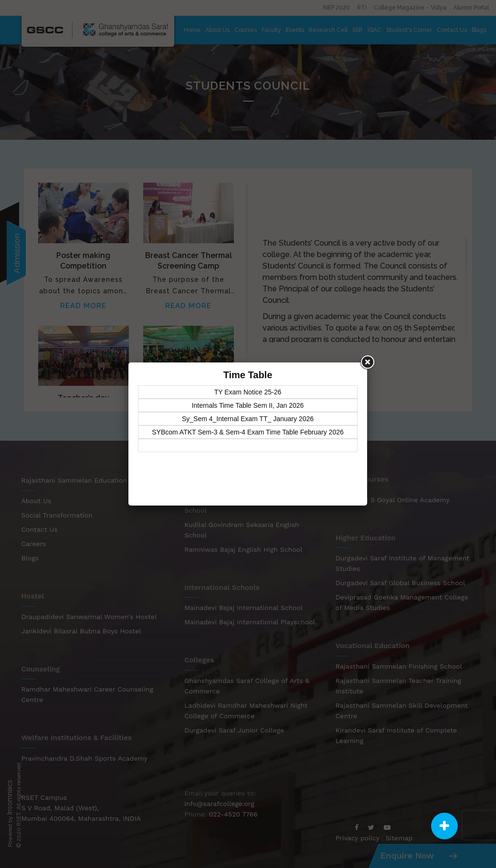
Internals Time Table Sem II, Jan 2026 (248, 405)
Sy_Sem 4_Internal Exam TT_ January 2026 (248, 419)
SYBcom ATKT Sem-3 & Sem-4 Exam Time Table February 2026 (248, 432)
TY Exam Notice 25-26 (248, 392)
